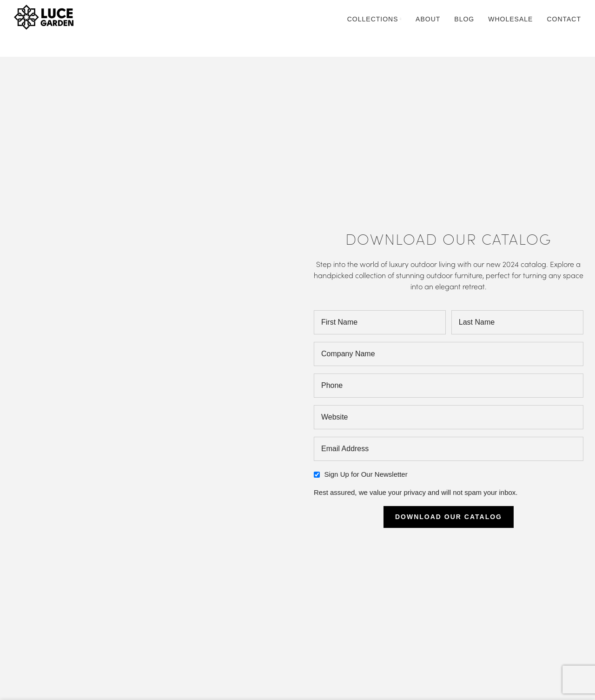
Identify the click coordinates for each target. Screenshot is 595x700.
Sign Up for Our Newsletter (366, 474)
